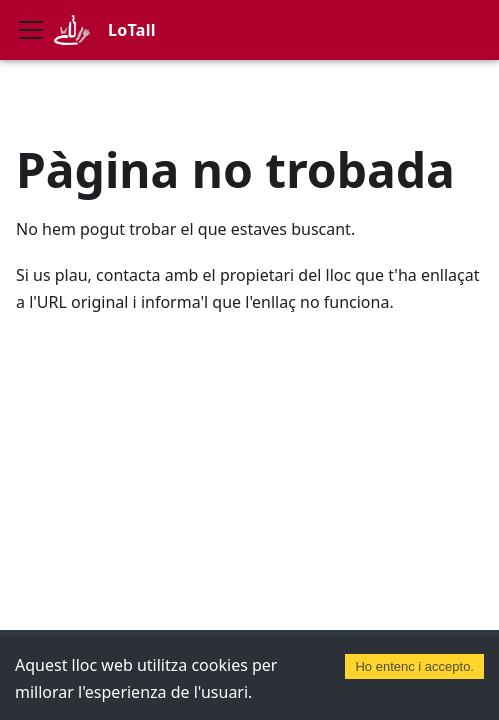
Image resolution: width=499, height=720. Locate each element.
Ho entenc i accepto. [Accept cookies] (414, 666)
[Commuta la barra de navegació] (31, 30)
